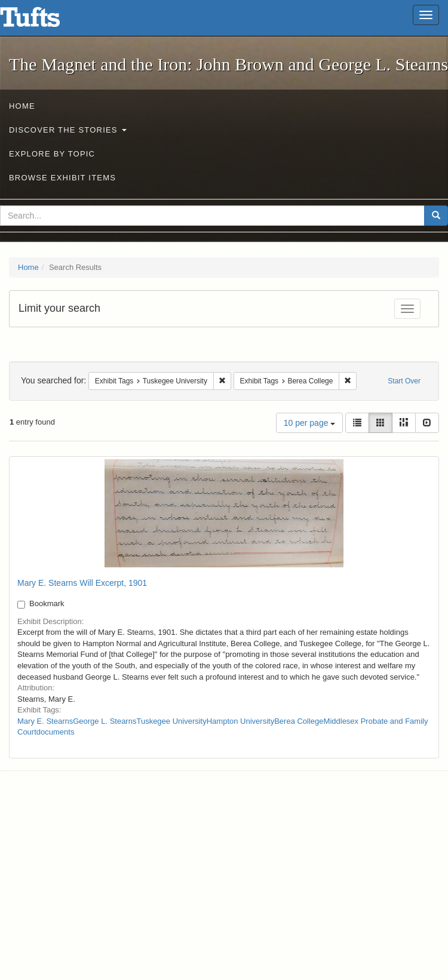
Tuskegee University (171, 721)
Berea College (299, 721)
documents (56, 732)
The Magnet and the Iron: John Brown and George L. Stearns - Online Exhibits (45, 21)
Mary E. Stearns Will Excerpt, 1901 (82, 583)
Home (22, 106)
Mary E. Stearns (45, 721)
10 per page (310, 423)
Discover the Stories (68, 130)
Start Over (404, 381)
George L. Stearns (105, 721)
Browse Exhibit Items (62, 178)
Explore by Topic (52, 154)
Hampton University (240, 721)
